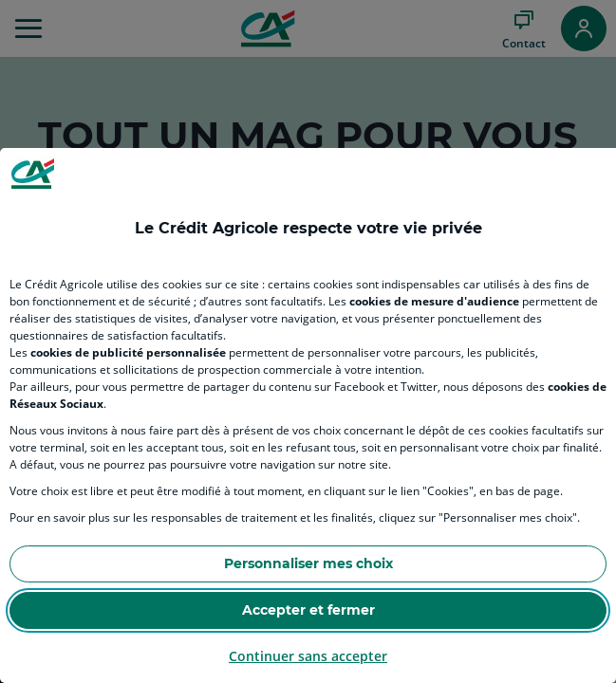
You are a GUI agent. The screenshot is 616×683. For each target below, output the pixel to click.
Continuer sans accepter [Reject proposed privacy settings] (308, 656)
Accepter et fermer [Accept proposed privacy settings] (308, 610)
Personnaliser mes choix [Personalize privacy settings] (308, 563)
